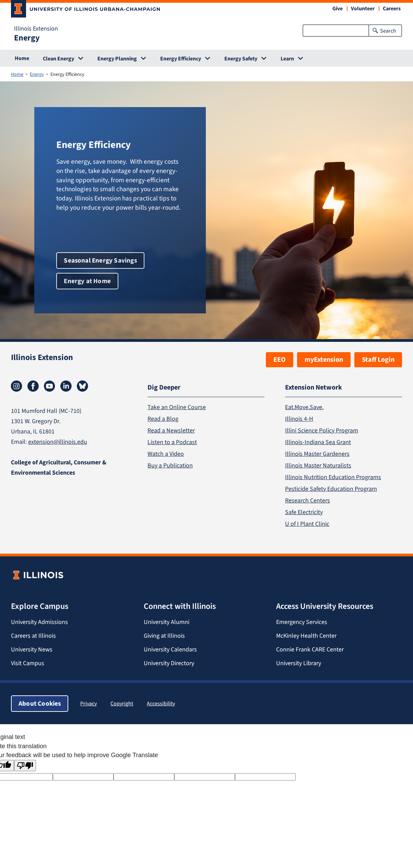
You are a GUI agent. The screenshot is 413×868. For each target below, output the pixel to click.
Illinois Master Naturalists (318, 465)
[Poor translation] (25, 766)
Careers (392, 8)
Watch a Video (166, 454)
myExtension (324, 360)
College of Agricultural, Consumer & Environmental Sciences (59, 467)
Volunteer (363, 8)
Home (22, 58)
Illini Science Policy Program (322, 430)
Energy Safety (241, 59)
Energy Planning (117, 59)
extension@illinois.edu (58, 442)
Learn (287, 59)
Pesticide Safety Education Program (331, 489)
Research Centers (308, 500)
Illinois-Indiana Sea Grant (318, 442)
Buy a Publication (170, 465)
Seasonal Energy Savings (100, 260)
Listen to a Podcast (172, 442)
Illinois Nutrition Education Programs (333, 477)
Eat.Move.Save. (304, 407)
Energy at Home (87, 281)
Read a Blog (163, 419)
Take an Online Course (177, 407)
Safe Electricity (304, 512)
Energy (27, 38)
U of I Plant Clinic (307, 524)
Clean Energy (58, 59)
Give (338, 8)
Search (388, 31)
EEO (280, 360)
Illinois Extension (36, 28)
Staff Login (378, 360)
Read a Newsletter (171, 430)
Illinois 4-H (299, 419)
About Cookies (40, 703)
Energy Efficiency (181, 59)
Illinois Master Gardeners (317, 454)
